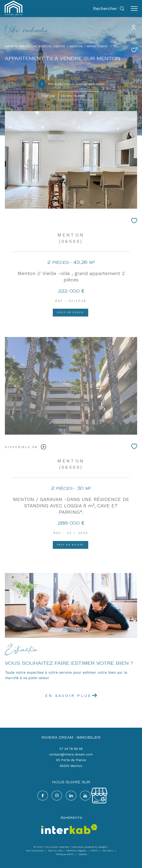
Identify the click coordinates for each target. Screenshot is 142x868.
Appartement (98, 46)
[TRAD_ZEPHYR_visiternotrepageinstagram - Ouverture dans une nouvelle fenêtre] (57, 796)
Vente (60, 46)
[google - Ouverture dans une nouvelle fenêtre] (85, 796)
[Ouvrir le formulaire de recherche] (109, 9)
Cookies (82, 854)
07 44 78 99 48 (71, 749)
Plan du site (55, 851)
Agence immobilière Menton (28, 46)
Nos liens (108, 851)
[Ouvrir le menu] (134, 9)
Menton (76, 46)
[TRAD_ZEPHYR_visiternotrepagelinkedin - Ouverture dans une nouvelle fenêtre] (71, 796)
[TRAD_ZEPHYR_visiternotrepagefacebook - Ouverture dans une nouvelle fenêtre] (43, 796)
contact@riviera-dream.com (71, 754)
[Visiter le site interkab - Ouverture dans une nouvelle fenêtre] (69, 829)
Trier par (48, 96)
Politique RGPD (65, 854)
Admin (95, 851)
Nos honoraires (35, 851)
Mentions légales (77, 851)
